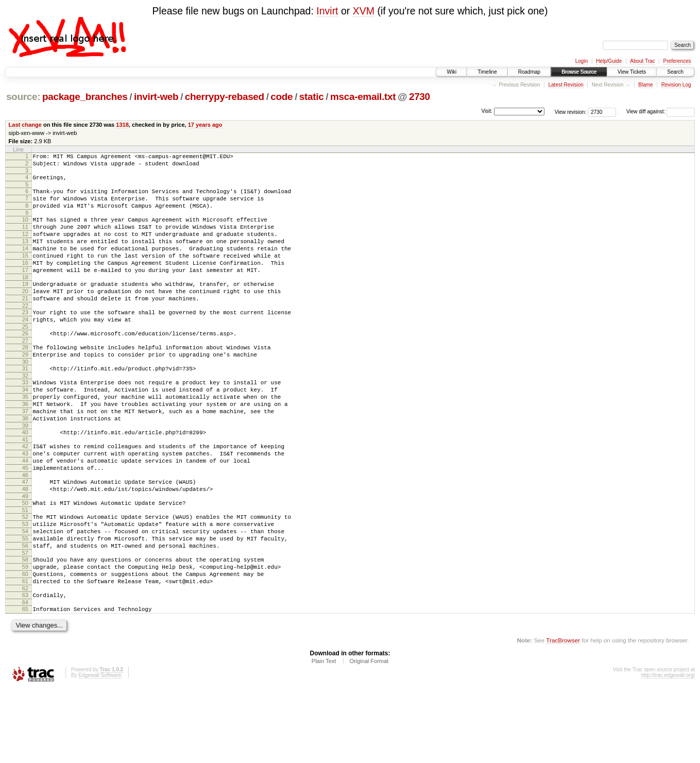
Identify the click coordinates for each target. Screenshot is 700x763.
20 (25, 314)
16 (25, 281)
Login (582, 61)
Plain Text (324, 735)
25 (25, 356)
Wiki (451, 72)
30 (25, 396)
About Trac (642, 61)
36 (25, 444)
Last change (25, 125)
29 (25, 387)
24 (25, 347)
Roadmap (529, 72)
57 (25, 618)
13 (25, 255)
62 (25, 659)
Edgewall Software (100, 749)
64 (25, 675)
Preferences (677, 61)
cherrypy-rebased (225, 97)
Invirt (327, 11)
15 (25, 273)
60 (25, 642)
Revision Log (676, 85)
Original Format (369, 735)
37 (25, 453)
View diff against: (661, 112)
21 (25, 323)
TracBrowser (563, 714)
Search (675, 72)
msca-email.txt (363, 97)
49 (25, 552)
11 (25, 238)
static (312, 97)
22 (25, 332)
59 (25, 633)
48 (25, 543)
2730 (420, 97)
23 (25, 338)
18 (25, 299)
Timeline (487, 72)
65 (25, 682)
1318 (122, 125)
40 (25, 477)
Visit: (487, 111)
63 (25, 666)
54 (25, 591)
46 (25, 528)
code (281, 97)
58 (25, 624)
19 (25, 306)
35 (25, 435)
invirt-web (156, 97)
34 (25, 427)
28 (25, 378)
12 (25, 246)
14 (25, 264)
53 (25, 583)
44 (25, 510)
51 (25, 567)
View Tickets (632, 72)
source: (23, 97)
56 (25, 609)
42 (25, 493)
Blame (645, 85)
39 (25, 470)
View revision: (571, 112)
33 (25, 418)
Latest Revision (566, 85)
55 (25, 600)
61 (25, 651)
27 (25, 371)
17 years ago (205, 125)
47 (25, 534)
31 (25, 402)
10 (25, 229)
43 (25, 501)
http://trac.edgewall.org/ (668, 749)
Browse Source (579, 72)
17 (25, 290)
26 (25, 363)
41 (25, 486)
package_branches (85, 97)
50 (25, 558)
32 (25, 411)
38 (25, 462)
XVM (364, 11)
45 (25, 519)
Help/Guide (609, 61)
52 (25, 574)
